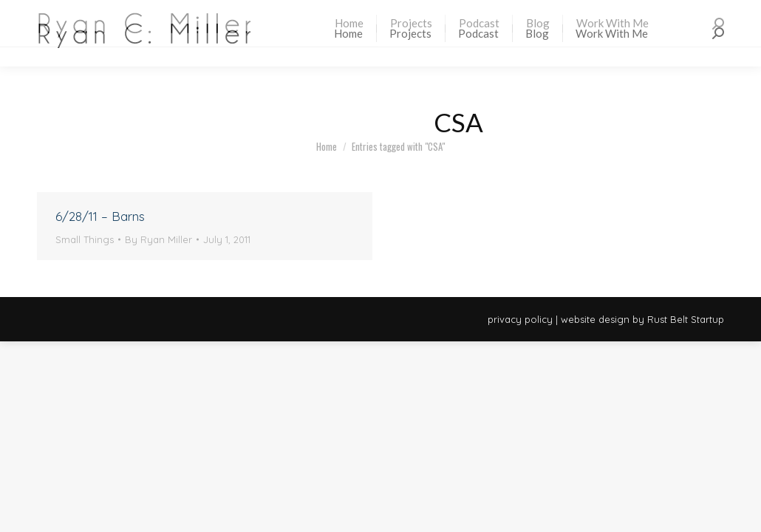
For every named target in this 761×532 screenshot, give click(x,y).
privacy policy (520, 319)
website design (595, 319)
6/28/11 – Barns (100, 216)
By (158, 239)
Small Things (85, 239)
